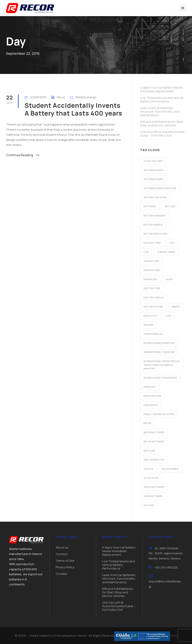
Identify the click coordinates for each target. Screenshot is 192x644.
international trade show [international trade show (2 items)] (160, 378)
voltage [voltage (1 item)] (149, 505)
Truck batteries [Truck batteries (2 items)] (154, 487)
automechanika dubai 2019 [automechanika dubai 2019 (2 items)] (160, 188)
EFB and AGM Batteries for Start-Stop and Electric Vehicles (162, 123)
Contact (62, 554)
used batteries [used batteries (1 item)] (153, 496)
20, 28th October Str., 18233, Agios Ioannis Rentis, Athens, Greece (166, 553)
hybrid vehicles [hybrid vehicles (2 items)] (153, 334)
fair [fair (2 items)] (169, 316)
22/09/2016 (38, 97)
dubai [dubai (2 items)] (169, 279)
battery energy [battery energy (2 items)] (153, 225)
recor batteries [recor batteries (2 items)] (154, 432)
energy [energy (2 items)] (176, 307)
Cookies (61, 574)
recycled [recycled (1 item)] (149, 451)
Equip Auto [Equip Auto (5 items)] (150, 316)
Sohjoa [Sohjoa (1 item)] (148, 469)
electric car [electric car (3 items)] (152, 288)
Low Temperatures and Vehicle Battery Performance (162, 100)
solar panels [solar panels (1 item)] (170, 469)
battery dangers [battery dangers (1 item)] (154, 215)
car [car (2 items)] (146, 252)
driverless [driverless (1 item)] (150, 279)
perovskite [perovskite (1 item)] (150, 405)
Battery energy (86, 97)
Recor (61, 97)
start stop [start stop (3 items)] (151, 478)
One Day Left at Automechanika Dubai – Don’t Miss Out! (162, 134)
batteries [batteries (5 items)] (150, 206)
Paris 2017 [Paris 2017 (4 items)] (150, 387)
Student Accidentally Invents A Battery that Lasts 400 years (73, 109)
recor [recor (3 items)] (147, 423)
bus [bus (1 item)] (172, 243)
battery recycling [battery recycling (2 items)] (155, 234)
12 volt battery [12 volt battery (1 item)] (153, 161)
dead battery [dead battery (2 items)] (152, 270)
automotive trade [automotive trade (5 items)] (155, 197)
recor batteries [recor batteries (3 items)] (154, 441)
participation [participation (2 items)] (152, 396)
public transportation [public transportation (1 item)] (159, 414)
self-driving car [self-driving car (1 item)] (154, 460)
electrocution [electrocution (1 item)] (153, 307)
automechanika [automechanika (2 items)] (153, 170)
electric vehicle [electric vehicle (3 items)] (154, 297)
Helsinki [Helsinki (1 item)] (148, 325)
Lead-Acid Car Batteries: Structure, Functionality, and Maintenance (160, 111)
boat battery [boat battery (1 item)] (152, 243)
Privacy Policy (65, 567)
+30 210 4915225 (166, 567)
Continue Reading (23, 155)
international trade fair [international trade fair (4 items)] (159, 352)
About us (62, 547)
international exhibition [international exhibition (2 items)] (159, 343)
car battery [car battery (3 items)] (151, 261)
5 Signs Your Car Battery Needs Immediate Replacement (162, 89)
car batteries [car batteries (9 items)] (166, 252)
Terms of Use (65, 561)
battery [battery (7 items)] (170, 206)
